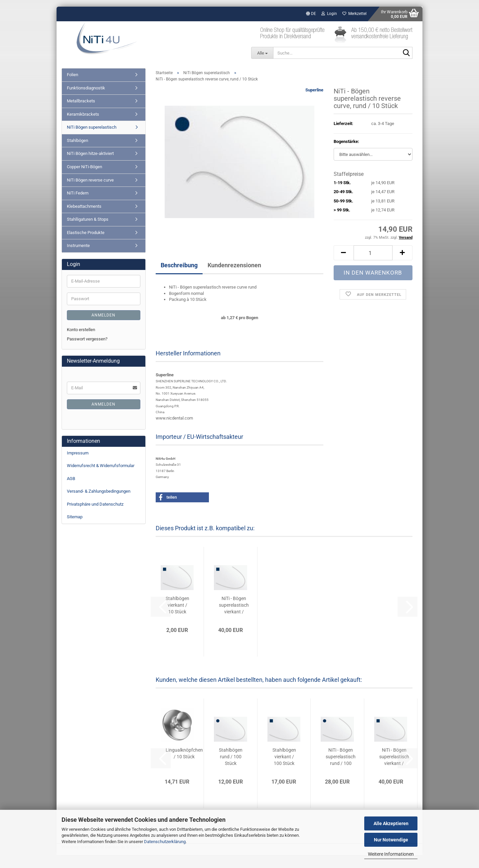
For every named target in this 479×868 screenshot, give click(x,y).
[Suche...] (262, 53)
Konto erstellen (81, 330)
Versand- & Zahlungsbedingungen (99, 491)
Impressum (78, 453)
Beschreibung (179, 265)
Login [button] (329, 14)
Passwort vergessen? (87, 339)
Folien (73, 75)
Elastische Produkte (86, 233)
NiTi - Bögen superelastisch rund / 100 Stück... (341, 757)
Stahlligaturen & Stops (88, 219)
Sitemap (75, 517)
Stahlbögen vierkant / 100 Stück (284, 757)
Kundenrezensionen (234, 265)
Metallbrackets (81, 101)
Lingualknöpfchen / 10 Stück (184, 753)
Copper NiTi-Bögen (84, 167)
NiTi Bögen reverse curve (90, 180)
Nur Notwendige (391, 840)
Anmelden (103, 315)
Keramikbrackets (83, 114)
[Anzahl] (373, 253)
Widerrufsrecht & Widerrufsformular (101, 466)
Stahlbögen (78, 140)
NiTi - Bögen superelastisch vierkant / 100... (234, 605)
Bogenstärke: (346, 141)
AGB (71, 479)
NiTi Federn (78, 193)
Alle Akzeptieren (391, 823)
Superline (314, 90)
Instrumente (78, 246)
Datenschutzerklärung (165, 842)
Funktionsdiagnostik (86, 88)
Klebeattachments (84, 206)
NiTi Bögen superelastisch (92, 127)
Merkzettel (354, 14)
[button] (311, 14)
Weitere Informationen (391, 854)
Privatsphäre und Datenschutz (95, 504)
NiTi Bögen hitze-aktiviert (90, 153)
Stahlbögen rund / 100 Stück (231, 757)
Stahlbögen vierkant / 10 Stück (177, 605)
